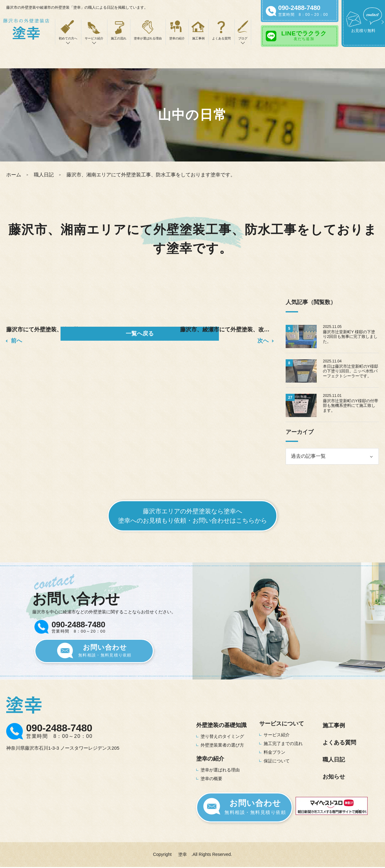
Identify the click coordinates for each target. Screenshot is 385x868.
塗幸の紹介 (177, 38)
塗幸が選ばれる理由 (148, 38)
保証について (277, 761)
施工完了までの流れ (283, 743)
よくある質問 (221, 38)
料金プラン (274, 752)
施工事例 (198, 38)
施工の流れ (119, 38)
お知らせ (334, 777)
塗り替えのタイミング (222, 736)
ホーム (14, 175)
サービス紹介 (277, 735)
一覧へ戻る (140, 334)
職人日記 (44, 175)
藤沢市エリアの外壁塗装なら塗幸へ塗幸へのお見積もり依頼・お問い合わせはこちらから (192, 516)
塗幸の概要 (211, 779)
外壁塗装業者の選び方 (222, 745)
